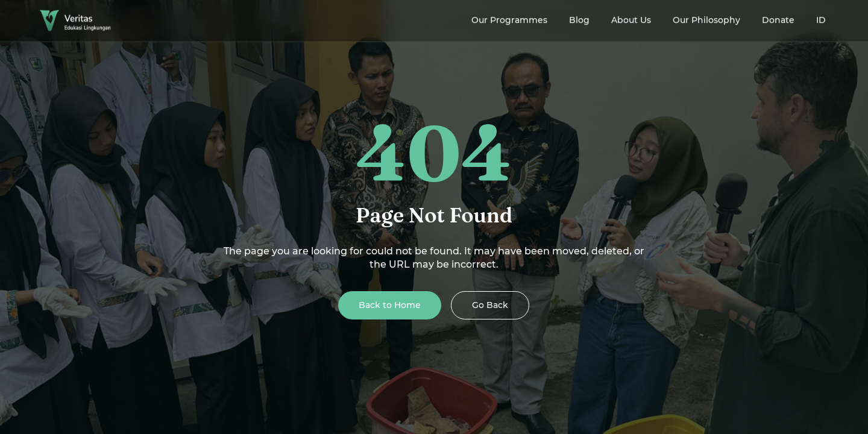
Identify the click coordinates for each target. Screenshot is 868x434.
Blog (579, 19)
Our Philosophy (706, 19)
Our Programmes (509, 19)
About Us (631, 19)
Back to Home (390, 305)
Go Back (490, 305)
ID (821, 19)
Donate (778, 19)
